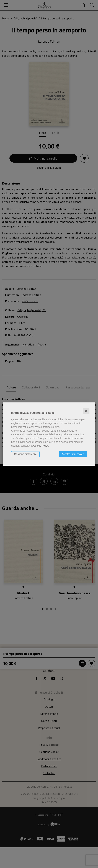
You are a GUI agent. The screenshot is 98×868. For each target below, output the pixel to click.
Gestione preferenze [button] (25, 454)
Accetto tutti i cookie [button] (73, 454)
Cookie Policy (41, 446)
